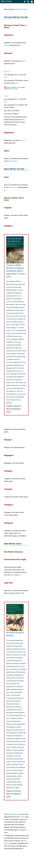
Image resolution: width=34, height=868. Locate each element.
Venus (6, 96)
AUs (18, 75)
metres (6, 45)
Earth (16, 83)
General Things (22, 9)
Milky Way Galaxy (13, 814)
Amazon (17, 406)
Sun (5, 77)
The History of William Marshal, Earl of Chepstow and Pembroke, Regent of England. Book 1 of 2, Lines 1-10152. (16, 271)
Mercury (7, 72)
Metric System (13, 161)
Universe (22, 817)
